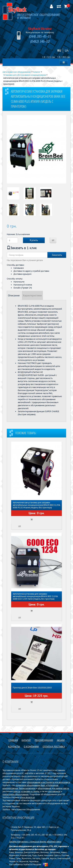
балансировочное (27, 788)
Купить (34, 240)
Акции (61, 740)
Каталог (26, 740)
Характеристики (32, 295)
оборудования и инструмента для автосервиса (48, 782)
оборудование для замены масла (53, 788)
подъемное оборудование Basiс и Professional (37, 785)
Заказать (57, 255)
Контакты (14, 747)
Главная (13, 740)
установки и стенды (30, 791)
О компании (31, 747)
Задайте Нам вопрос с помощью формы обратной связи (35, 842)
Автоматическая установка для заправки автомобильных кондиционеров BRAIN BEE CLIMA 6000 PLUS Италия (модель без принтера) (36, 505)
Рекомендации (44, 740)
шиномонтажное (10, 788)
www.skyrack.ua (27, 797)
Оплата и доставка (54, 747)
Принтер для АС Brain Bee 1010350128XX (32, 688)
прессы (17, 791)
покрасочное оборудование (16, 794)
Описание (14, 295)
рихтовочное (54, 791)
